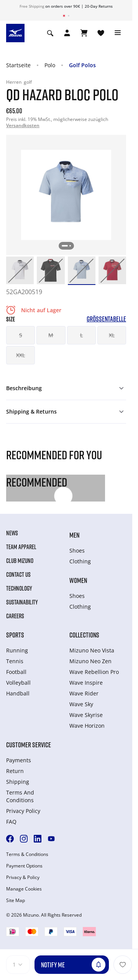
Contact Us (18, 574)
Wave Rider (84, 693)
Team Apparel (21, 547)
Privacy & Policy (23, 877)
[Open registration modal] (67, 33)
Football (16, 672)
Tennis (15, 661)
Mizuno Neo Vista (92, 650)
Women (78, 580)
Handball (18, 693)
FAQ (11, 822)
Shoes (77, 550)
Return (15, 771)
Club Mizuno (20, 561)
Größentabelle (106, 319)
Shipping (18, 782)
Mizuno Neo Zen (90, 661)
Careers (15, 616)
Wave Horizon (87, 726)
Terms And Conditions (20, 796)
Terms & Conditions (27, 854)
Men (74, 535)
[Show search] (50, 33)
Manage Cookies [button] (24, 889)
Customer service (29, 745)
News (12, 533)
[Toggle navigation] (118, 33)
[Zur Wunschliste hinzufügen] (123, 965)
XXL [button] (21, 355)
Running (17, 650)
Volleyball (18, 683)
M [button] (51, 335)
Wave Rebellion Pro (94, 672)
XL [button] (112, 335)
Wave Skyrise (86, 715)
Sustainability (22, 602)
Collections (84, 635)
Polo (50, 65)
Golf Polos (82, 65)
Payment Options (24, 866)
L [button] (81, 335)
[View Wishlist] (101, 33)
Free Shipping (32, 6)
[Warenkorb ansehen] (84, 33)
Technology (19, 588)
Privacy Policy (23, 811)
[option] (20, 270)
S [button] (21, 335)
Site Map (16, 901)
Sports (15, 635)
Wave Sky (81, 704)
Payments (19, 760)
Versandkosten (23, 125)
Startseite (18, 65)
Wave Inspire (86, 683)
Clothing (80, 561)
